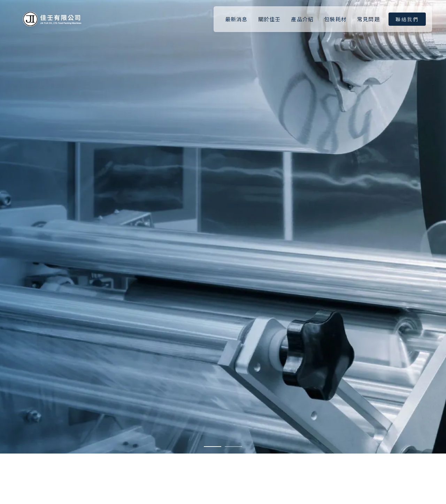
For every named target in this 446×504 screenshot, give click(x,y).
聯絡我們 (407, 19)
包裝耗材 (335, 19)
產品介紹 (302, 19)
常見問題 (368, 19)
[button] (213, 447)
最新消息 (236, 19)
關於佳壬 (270, 19)
